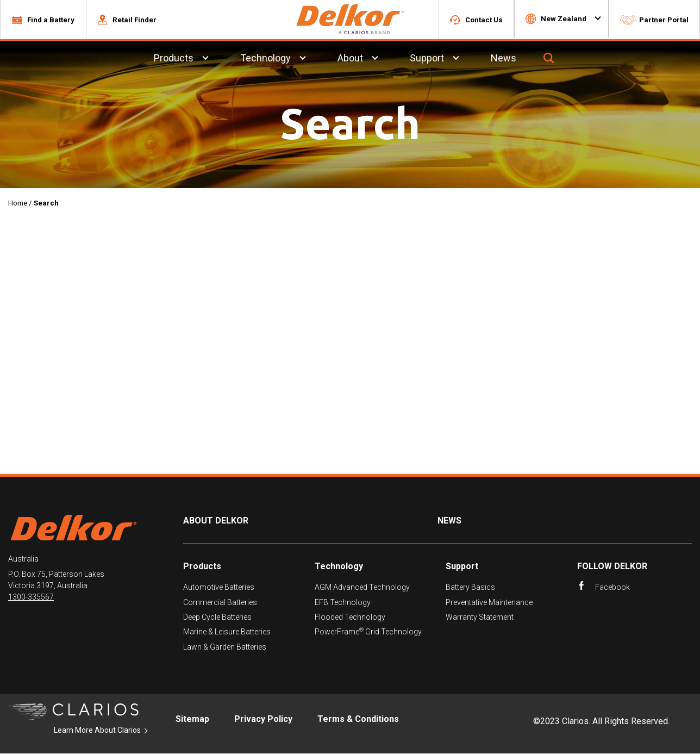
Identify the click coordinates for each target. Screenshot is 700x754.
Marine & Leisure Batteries (227, 633)
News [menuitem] (504, 59)
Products (202, 567)
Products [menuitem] (174, 59)
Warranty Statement (480, 618)
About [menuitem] (350, 59)
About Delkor (216, 522)
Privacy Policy (263, 719)
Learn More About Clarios (97, 731)
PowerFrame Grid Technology (368, 633)
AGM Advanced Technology (362, 588)
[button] (43, 20)
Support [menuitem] (427, 59)
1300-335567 (31, 598)
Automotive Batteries (219, 588)
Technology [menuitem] (265, 59)
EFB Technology (343, 603)
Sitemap (192, 719)
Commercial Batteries (220, 603)
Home (18, 204)
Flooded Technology (350, 618)
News (449, 522)
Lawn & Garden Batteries (225, 647)
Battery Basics (470, 588)
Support (462, 567)
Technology (339, 567)
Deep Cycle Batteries (217, 618)
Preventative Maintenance (489, 603)
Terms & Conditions (358, 719)
